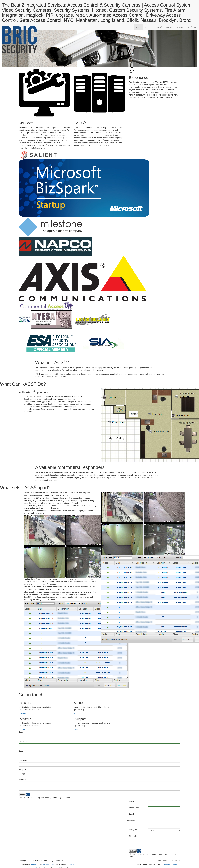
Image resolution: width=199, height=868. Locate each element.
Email (21, 751)
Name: (21, 732)
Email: (132, 814)
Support (77, 713)
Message (22, 779)
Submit (22, 794)
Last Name (23, 742)
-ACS (159, 27)
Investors (179, 27)
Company (23, 760)
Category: (133, 830)
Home (139, 27)
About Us (149, 27)
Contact (168, 27)
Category (22, 770)
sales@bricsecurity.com (171, 864)
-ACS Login (192, 27)
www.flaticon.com (48, 864)
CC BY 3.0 (71, 864)
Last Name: (134, 808)
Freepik (34, 864)
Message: (133, 836)
